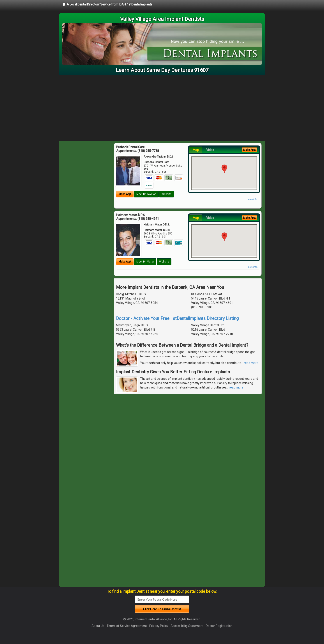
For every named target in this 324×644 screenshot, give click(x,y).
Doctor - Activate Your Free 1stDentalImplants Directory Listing (177, 318)
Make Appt (125, 194)
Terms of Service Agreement (127, 626)
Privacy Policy (159, 626)
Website (166, 194)
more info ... (253, 200)
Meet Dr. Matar (145, 262)
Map (196, 150)
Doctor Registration (219, 626)
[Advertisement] (162, 108)
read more (251, 363)
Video (210, 150)
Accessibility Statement (187, 626)
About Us (98, 626)
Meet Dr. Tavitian (146, 194)
